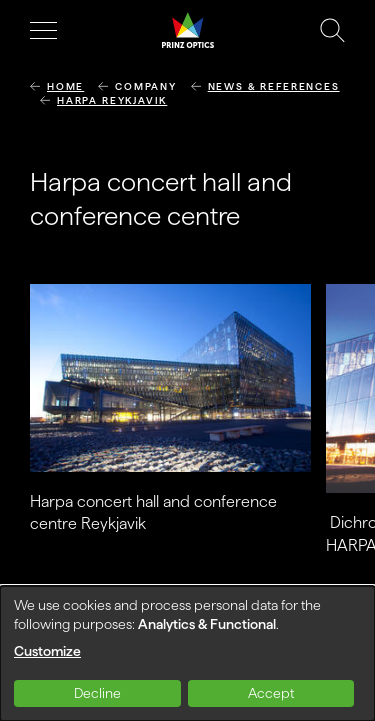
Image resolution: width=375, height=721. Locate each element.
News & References (274, 86)
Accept (271, 693)
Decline (97, 693)
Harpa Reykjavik (112, 100)
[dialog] (187, 653)
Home (65, 86)
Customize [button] (47, 651)
